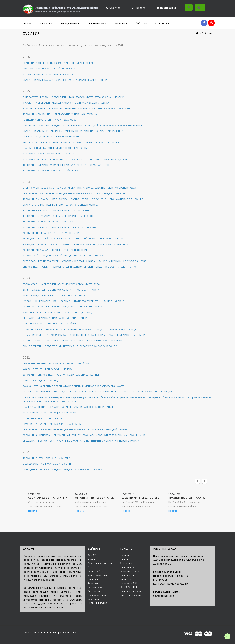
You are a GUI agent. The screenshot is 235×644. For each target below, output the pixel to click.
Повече (33, 511)
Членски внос (128, 567)
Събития (141, 23)
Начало (27, 23)
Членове (125, 559)
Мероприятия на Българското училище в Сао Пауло (114, 498)
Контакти (162, 23)
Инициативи (70, 23)
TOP (227, 636)
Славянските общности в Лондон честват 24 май (158, 498)
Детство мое (95, 587)
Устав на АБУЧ (96, 571)
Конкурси (93, 583)
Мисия (91, 559)
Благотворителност (99, 575)
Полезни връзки (97, 603)
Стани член (127, 563)
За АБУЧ (46, 23)
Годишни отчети (130, 571)
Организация (97, 23)
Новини (121, 23)
